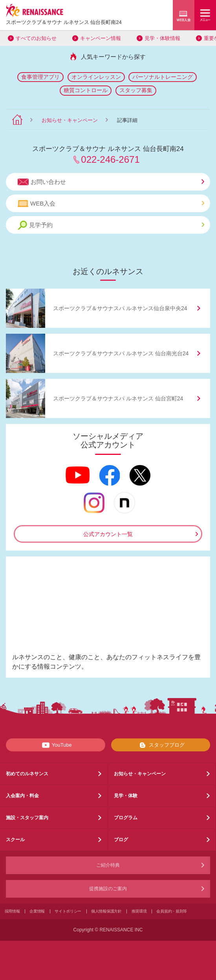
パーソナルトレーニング (163, 77)
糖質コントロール (86, 90)
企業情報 (37, 911)
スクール (15, 840)
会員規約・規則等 (172, 911)
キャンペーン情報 (101, 38)
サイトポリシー (68, 911)
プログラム (126, 818)
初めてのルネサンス (27, 774)
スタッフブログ (160, 745)
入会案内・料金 (22, 796)
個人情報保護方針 (106, 911)
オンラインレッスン (96, 77)
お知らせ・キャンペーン (70, 120)
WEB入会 (111, 204)
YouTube (56, 745)
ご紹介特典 (108, 865)
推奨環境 (139, 911)
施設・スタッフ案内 (27, 818)
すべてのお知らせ (36, 38)
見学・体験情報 (162, 38)
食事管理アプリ (40, 77)
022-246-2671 (110, 159)
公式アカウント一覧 (108, 534)
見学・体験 (126, 796)
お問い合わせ (111, 182)
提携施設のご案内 (108, 889)
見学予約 (111, 225)
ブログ (121, 840)
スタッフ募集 (136, 90)
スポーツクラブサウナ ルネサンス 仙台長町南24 (64, 22)
